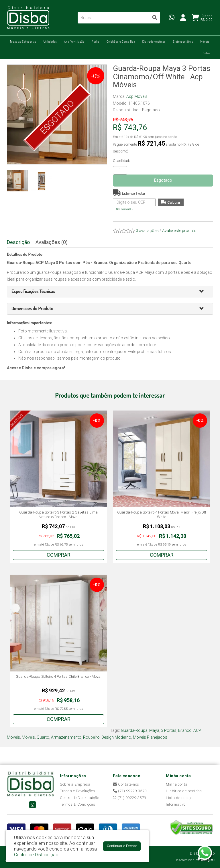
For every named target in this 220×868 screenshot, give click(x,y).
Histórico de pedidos (184, 791)
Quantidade (122, 161)
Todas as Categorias (23, 41)
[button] (204, 292)
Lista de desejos (180, 798)
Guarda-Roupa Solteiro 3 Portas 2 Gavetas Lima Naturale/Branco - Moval (58, 515)
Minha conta (177, 784)
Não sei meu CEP (125, 209)
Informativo (176, 804)
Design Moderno (116, 737)
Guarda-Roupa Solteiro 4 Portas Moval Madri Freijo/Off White (162, 515)
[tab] (110, 292)
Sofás (207, 53)
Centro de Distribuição (79, 798)
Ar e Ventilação (74, 41)
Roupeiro (91, 737)
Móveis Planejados (150, 737)
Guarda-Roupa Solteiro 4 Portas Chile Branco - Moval (59, 676)
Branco (185, 730)
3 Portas (169, 730)
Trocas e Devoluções (77, 791)
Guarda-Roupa (134, 730)
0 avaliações (147, 231)
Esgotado (163, 180)
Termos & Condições (77, 804)
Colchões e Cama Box (121, 41)
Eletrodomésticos (154, 41)
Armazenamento (66, 737)
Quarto (43, 737)
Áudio (96, 41)
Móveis (205, 41)
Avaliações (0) (52, 242)
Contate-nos (126, 784)
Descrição (18, 242)
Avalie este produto (179, 231)
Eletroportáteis (183, 41)
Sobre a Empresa (75, 784)
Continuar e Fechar (122, 846)
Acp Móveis (137, 96)
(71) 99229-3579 (130, 791)
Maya (154, 730)
